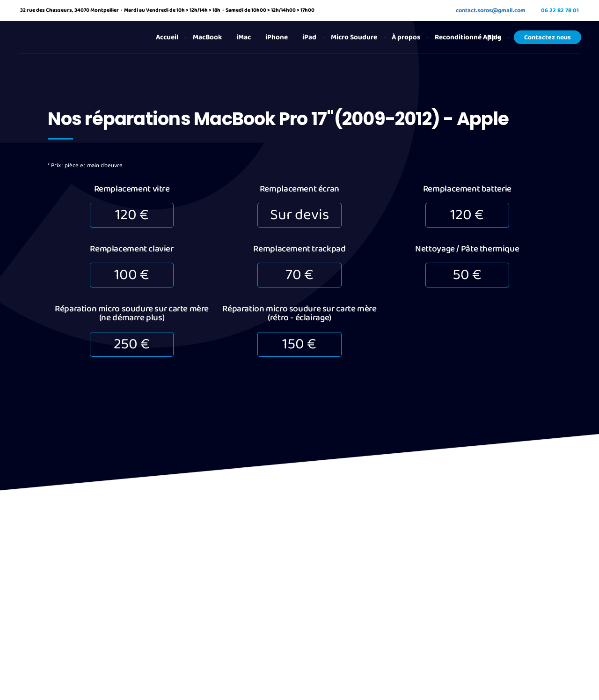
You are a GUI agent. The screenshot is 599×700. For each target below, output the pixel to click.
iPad (309, 37)
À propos (406, 37)
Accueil (167, 37)
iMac (244, 37)
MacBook (207, 37)
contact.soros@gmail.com (491, 10)
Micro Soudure (354, 37)
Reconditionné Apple (468, 37)
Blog (494, 37)
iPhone (277, 37)
